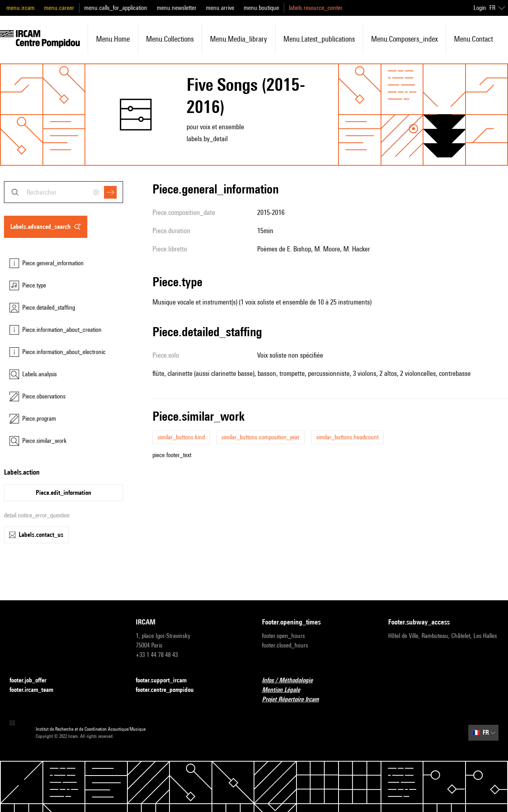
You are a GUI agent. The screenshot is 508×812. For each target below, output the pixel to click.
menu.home (113, 39)
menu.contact (473, 39)
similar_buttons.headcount (347, 437)
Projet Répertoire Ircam (295, 700)
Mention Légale (286, 690)
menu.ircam (20, 8)
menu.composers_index (404, 39)
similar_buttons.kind (181, 437)
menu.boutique (261, 8)
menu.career (59, 8)
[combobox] (63, 192)
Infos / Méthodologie (292, 681)
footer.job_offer (33, 681)
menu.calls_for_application (116, 8)
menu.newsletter (177, 8)
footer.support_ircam (166, 681)
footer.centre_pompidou (169, 690)
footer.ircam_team (36, 690)
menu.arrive (220, 8)
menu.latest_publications (319, 39)
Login (480, 8)
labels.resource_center (316, 8)
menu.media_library (239, 39)
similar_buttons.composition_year (261, 437)
